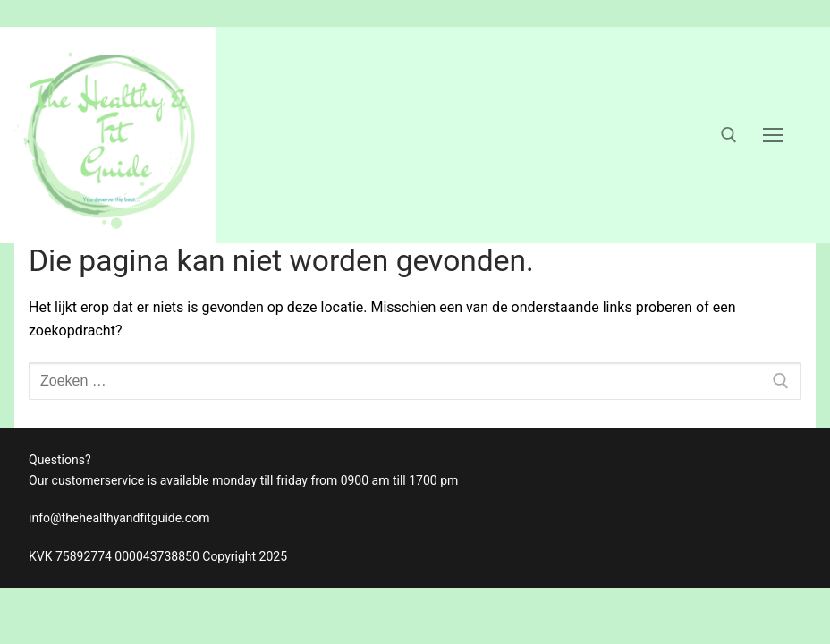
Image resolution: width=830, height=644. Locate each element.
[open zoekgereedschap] (729, 135)
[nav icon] (773, 135)
